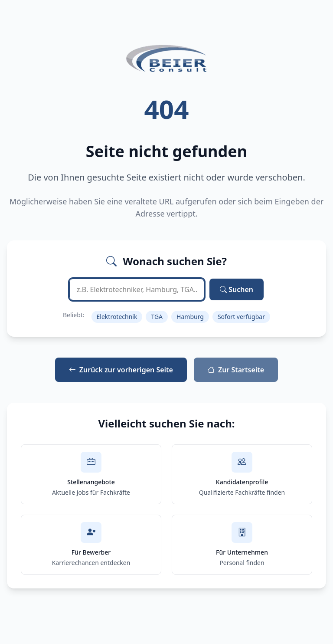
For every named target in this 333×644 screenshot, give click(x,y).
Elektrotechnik (117, 317)
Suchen (237, 289)
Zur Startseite (236, 370)
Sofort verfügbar (241, 317)
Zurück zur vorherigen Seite (121, 370)
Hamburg (190, 317)
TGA (157, 317)
